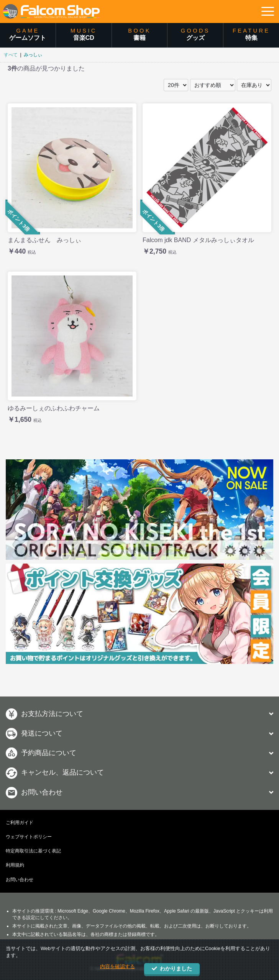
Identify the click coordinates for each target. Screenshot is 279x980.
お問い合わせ (20, 880)
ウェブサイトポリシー (29, 837)
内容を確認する (117, 966)
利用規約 (15, 865)
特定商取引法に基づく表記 (33, 851)
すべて (11, 55)
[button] (268, 11)
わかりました (172, 969)
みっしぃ (33, 55)
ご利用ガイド (20, 823)
